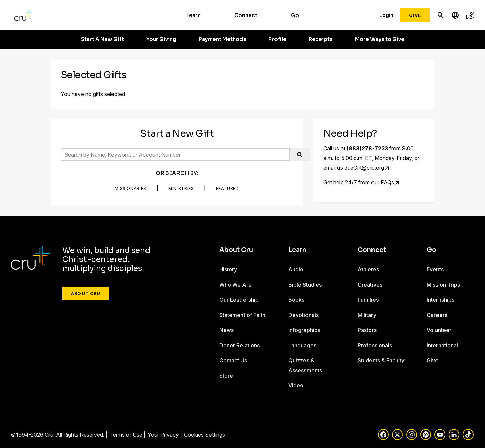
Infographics (304, 330)
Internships (441, 300)
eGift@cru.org (367, 168)
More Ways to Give (380, 39)
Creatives (370, 285)
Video (296, 385)
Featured (228, 188)
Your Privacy (163, 435)
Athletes (368, 269)
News (227, 330)
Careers (437, 315)
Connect (246, 15)
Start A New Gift (102, 39)
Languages (302, 345)
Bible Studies (305, 285)
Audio (296, 269)
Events (435, 269)
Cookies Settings (204, 435)
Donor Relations (239, 345)
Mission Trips (443, 285)
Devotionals (303, 315)
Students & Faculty (381, 360)
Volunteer (439, 330)
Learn (193, 15)
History (228, 269)
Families (368, 300)
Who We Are (235, 285)
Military (367, 315)
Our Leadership (239, 300)
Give (415, 15)
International (442, 345)
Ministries (181, 188)
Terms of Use (126, 435)
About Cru (86, 293)
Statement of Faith (242, 315)
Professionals (375, 345)
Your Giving (161, 39)
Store (226, 376)
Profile (277, 39)
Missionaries (131, 188)
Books (296, 300)
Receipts (321, 39)
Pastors (367, 330)
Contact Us (233, 360)
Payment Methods (222, 39)
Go (295, 15)
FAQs (387, 182)
